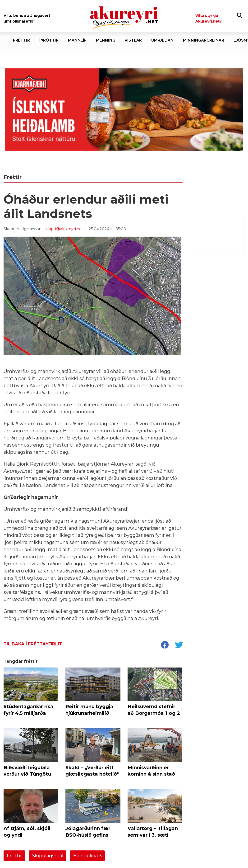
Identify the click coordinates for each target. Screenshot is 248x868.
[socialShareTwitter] (179, 645)
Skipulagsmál (48, 856)
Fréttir (14, 856)
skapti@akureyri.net (64, 229)
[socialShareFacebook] (165, 645)
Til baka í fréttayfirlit (33, 644)
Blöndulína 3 (87, 856)
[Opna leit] (240, 15)
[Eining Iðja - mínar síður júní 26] (217, 329)
